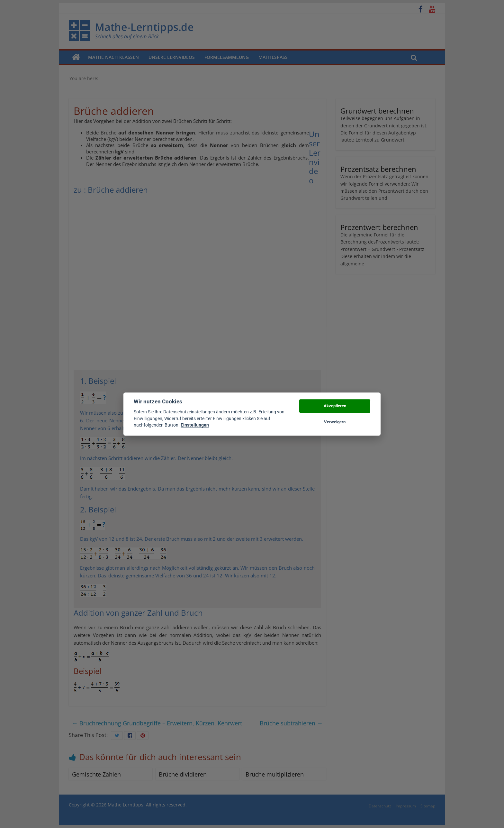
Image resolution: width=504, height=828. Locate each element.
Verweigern (335, 422)
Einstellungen (195, 425)
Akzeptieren (335, 406)
